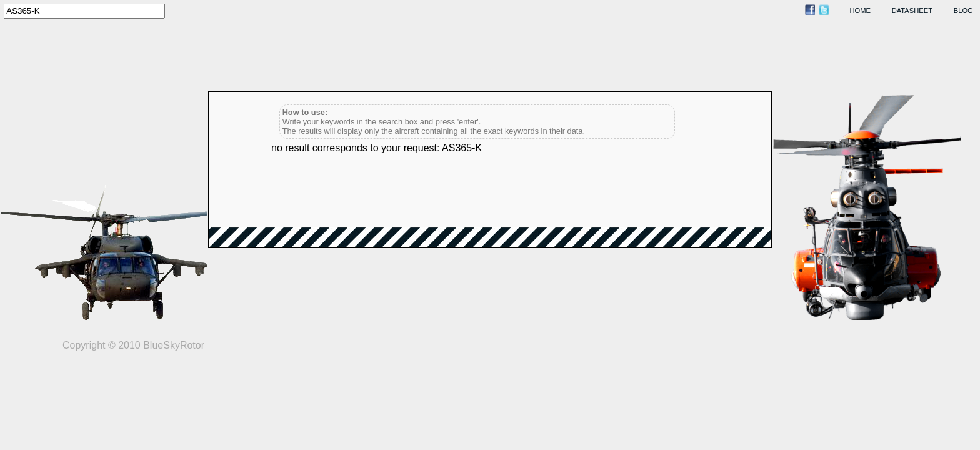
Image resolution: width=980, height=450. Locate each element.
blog (963, 11)
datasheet (912, 11)
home (861, 11)
